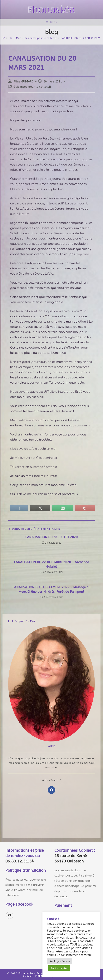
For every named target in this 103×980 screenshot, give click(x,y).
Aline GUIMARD (23, 82)
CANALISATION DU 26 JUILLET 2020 (52, 537)
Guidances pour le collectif (32, 87)
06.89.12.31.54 (20, 861)
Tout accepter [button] (59, 968)
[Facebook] (51, 790)
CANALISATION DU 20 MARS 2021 (81, 38)
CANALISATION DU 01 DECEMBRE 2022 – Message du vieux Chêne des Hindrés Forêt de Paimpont (51, 589)
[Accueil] (4, 38)
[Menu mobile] (52, 22)
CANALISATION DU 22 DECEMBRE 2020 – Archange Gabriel (51, 564)
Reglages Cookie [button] (60, 961)
